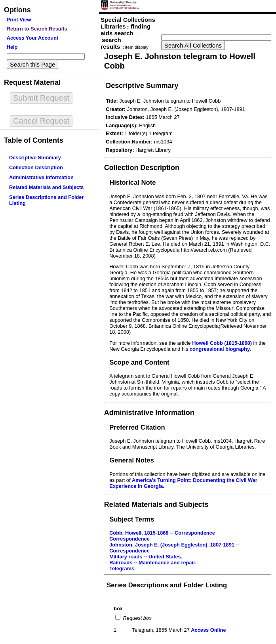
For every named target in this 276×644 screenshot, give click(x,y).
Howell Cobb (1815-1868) (222, 343)
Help (12, 47)
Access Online (208, 630)
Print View (19, 20)
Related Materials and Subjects (46, 187)
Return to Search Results (37, 29)
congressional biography (220, 349)
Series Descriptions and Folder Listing (167, 585)
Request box (136, 618)
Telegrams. (123, 569)
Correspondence (129, 539)
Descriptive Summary (35, 158)
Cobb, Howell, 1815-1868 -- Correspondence (162, 533)
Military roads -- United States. (146, 557)
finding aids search (126, 30)
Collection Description (36, 167)
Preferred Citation (137, 427)
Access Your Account (33, 38)
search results (111, 43)
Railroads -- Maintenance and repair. (153, 563)
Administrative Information (41, 177)
